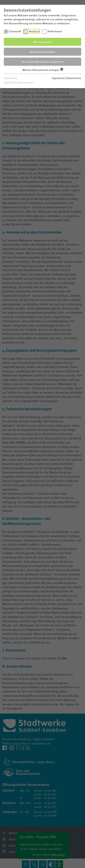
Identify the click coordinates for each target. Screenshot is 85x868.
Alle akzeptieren (42, 42)
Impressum (58, 78)
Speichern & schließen (42, 52)
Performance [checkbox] (55, 31)
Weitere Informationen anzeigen (43, 70)
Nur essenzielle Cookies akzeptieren (43, 62)
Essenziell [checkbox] (15, 31)
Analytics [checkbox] (34, 31)
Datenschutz (74, 78)
